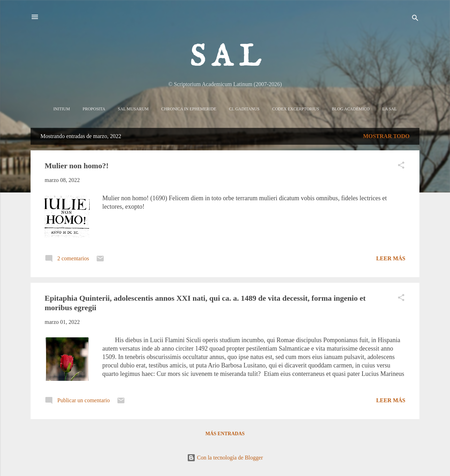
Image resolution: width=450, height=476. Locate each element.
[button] (401, 166)
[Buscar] (415, 19)
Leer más (391, 258)
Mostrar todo (386, 136)
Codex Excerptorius (295, 109)
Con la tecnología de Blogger (225, 458)
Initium (62, 109)
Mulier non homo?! (77, 166)
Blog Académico (351, 109)
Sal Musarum (133, 109)
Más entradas (225, 434)
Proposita (94, 109)
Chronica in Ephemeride (189, 109)
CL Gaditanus (244, 109)
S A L (225, 58)
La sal (389, 109)
